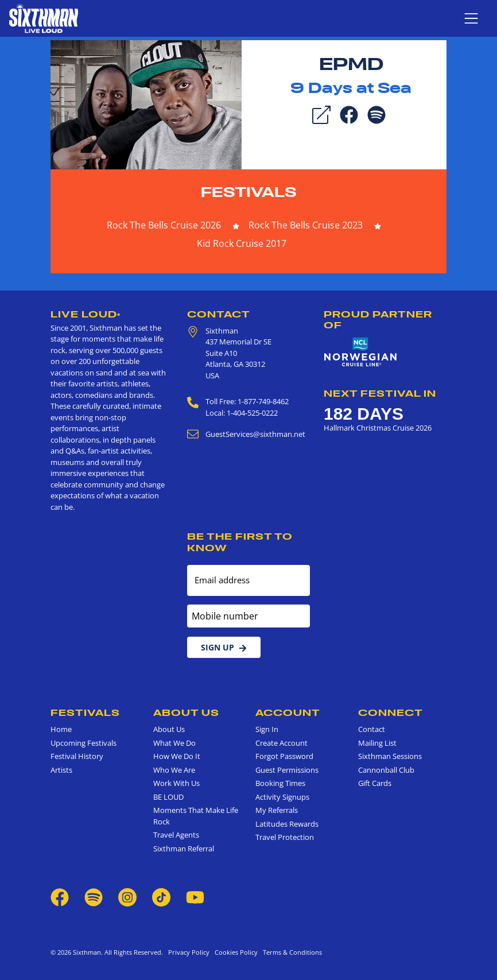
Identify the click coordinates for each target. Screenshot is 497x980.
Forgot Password (284, 756)
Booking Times (280, 783)
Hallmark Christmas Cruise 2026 (378, 428)
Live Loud (86, 314)
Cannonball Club (386, 770)
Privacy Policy (189, 952)
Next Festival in (380, 393)
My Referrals (277, 810)
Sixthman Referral (184, 849)
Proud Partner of (378, 319)
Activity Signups (282, 797)
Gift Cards (375, 783)
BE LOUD (168, 797)
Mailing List (377, 743)
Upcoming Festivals (84, 743)
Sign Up (224, 647)
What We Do (174, 743)
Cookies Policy (234, 952)
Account (288, 712)
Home (61, 729)
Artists (61, 770)
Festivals (249, 192)
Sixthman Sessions (390, 756)
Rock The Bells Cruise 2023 (306, 225)
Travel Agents (176, 835)
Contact (219, 314)
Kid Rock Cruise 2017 (242, 243)
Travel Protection (285, 837)
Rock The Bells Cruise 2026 (164, 225)
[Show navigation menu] (471, 18)
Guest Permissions (287, 770)
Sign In (267, 729)
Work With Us (176, 783)
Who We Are (174, 770)
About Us (186, 712)
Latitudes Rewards (287, 824)
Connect (391, 712)
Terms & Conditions (291, 952)
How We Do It (177, 756)
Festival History (77, 756)
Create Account (281, 743)
